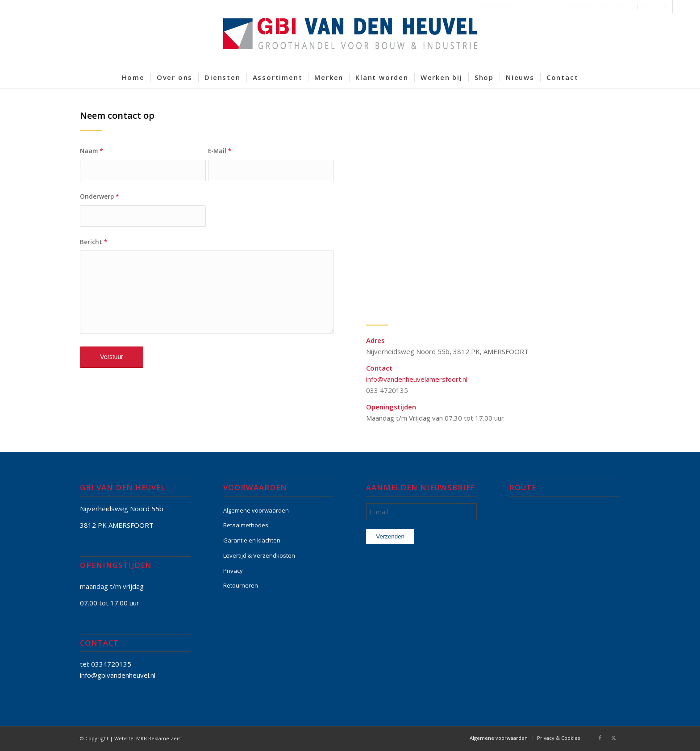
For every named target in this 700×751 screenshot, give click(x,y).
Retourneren (241, 585)
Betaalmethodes (246, 525)
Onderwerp (100, 196)
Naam (92, 151)
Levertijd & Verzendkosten (259, 555)
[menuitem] (540, 7)
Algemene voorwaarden (256, 510)
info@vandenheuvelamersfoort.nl (417, 379)
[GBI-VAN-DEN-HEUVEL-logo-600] (350, 40)
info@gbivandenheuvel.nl (118, 675)
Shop (648, 6)
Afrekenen (577, 6)
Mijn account (540, 6)
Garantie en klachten (252, 540)
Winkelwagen (616, 6)
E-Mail (220, 151)
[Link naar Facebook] (666, 7)
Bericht (94, 242)
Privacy (233, 571)
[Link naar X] (679, 7)
